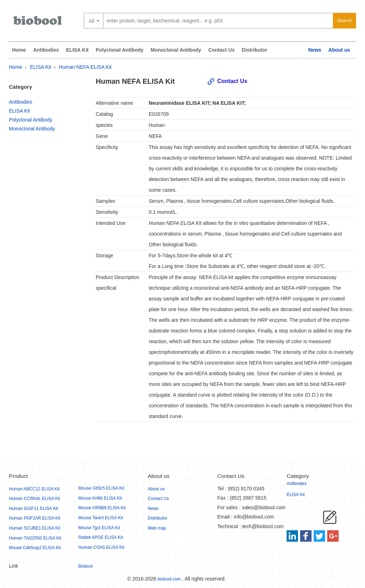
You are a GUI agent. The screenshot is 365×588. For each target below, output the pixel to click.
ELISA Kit (77, 50)
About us (339, 50)
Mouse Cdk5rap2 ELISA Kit (35, 548)
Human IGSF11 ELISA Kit (33, 509)
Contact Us (221, 50)
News (315, 50)
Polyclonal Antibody (120, 50)
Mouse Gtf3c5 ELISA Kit (101, 488)
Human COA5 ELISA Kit (101, 547)
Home (19, 50)
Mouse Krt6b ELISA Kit (100, 498)
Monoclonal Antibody (176, 50)
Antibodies (46, 50)
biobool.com (169, 579)
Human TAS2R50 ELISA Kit (35, 538)
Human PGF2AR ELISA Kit (35, 518)
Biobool (86, 566)
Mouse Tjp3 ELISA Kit (99, 528)
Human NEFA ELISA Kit (85, 67)
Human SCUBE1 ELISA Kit (35, 528)
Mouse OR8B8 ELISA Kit (102, 508)
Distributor (255, 50)
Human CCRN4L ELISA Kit (35, 499)
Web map (157, 528)
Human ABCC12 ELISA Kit (34, 489)
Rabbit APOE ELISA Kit (101, 537)
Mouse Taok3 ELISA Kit (101, 518)
